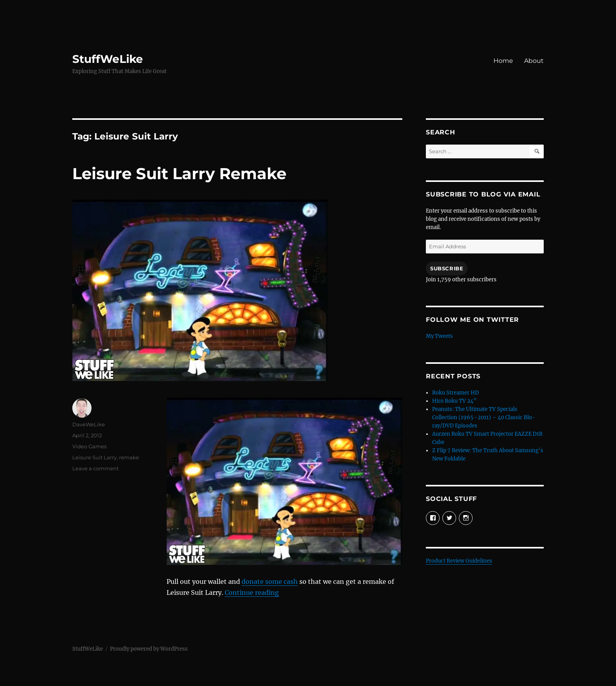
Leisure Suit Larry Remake (179, 173)
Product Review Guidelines (459, 561)
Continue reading (252, 592)
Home (503, 61)
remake (129, 457)
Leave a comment (95, 468)
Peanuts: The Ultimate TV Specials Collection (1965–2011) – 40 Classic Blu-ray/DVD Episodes (484, 417)
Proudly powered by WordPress (149, 649)
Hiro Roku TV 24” (454, 401)
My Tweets (439, 336)
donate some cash (270, 581)
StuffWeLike (108, 59)
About (534, 61)
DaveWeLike (89, 424)
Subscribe (447, 268)
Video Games (89, 446)
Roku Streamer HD (456, 393)
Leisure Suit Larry (94, 457)
